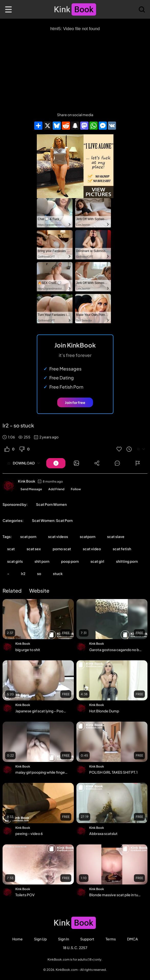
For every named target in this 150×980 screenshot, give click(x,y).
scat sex (34, 549)
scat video (92, 549)
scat (11, 549)
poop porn (70, 561)
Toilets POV (25, 895)
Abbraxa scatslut (103, 833)
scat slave (116, 536)
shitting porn (127, 561)
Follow (76, 489)
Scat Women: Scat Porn (52, 520)
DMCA (132, 939)
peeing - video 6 (29, 833)
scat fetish (122, 549)
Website (39, 590)
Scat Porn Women (51, 504)
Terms (111, 939)
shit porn (42, 561)
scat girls (15, 561)
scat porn (28, 536)
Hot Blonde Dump (104, 711)
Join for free (75, 402)
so (39, 573)
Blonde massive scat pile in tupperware (116, 895)
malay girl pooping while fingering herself (42, 772)
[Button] (56, 463)
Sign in (64, 939)
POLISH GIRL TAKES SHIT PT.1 (113, 772)
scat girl (97, 561)
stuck (58, 573)
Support (87, 939)
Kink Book (27, 481)
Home (18, 939)
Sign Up (40, 939)
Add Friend (56, 489)
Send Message (31, 489)
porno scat (62, 549)
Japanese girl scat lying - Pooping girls (42, 711)
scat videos (58, 536)
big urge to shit (28, 650)
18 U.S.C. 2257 (75, 948)
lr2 (23, 573)
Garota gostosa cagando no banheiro (116, 650)
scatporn (88, 536)
